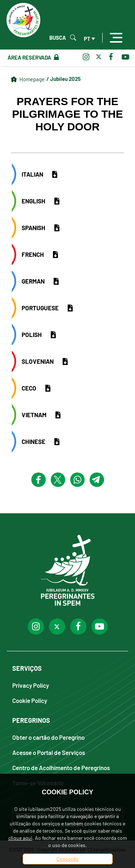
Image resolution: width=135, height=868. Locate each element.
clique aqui (20, 838)
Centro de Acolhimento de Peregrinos (61, 767)
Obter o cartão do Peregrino (48, 737)
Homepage (32, 79)
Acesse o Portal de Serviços (49, 752)
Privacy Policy (31, 685)
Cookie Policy (30, 700)
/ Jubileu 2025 (64, 79)
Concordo (67, 859)
